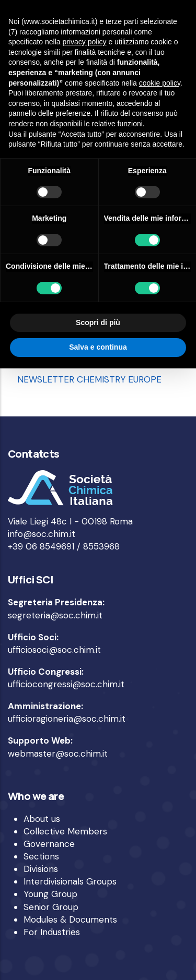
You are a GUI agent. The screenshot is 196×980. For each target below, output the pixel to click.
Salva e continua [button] (98, 347)
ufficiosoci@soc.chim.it (54, 650)
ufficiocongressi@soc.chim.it (66, 684)
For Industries (52, 932)
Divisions (41, 869)
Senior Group (51, 907)
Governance (49, 844)
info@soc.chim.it (42, 534)
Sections (41, 856)
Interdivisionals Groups (70, 881)
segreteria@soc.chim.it (55, 615)
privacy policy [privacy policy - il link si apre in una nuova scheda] (85, 42)
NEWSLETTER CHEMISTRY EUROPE (89, 379)
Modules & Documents (70, 919)
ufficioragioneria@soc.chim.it (67, 719)
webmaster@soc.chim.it (58, 754)
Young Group (50, 894)
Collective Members (65, 831)
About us (42, 819)
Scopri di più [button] (98, 322)
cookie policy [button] (160, 83)
